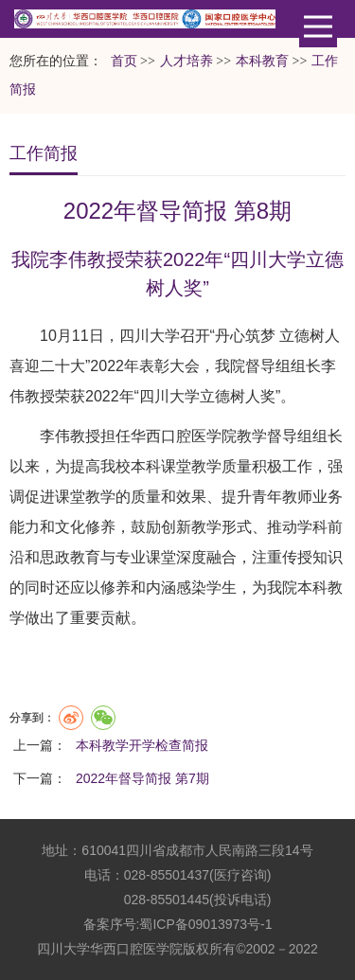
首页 (124, 61)
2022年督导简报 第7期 (142, 778)
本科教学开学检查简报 (142, 745)
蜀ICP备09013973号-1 (205, 924)
